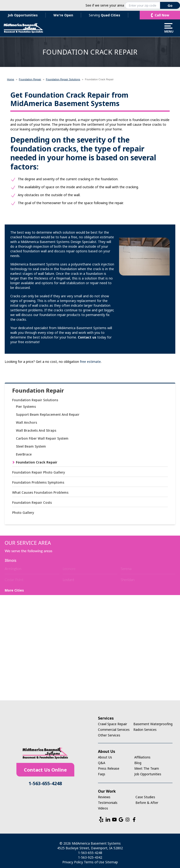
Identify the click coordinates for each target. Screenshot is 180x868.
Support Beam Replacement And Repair (48, 414)
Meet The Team (147, 768)
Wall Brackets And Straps (36, 430)
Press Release (109, 768)
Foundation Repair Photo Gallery (39, 472)
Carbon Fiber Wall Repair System (42, 438)
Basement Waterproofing (153, 724)
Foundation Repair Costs (32, 502)
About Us (105, 757)
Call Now (162, 15)
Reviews (104, 797)
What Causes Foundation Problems (40, 492)
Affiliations (142, 757)
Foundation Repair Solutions (35, 400)
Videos (103, 808)
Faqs (102, 774)
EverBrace (24, 454)
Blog (138, 763)
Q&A (102, 763)
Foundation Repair (38, 391)
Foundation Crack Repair (37, 462)
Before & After (147, 803)
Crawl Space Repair (112, 724)
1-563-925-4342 (90, 857)
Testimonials (108, 803)
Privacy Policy (73, 862)
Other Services (109, 735)
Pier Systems (26, 406)
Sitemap (112, 862)
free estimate (90, 362)
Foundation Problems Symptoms (38, 482)
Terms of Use (94, 862)
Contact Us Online (45, 770)
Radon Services (145, 730)
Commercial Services (114, 730)
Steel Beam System (31, 446)
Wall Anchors (26, 422)
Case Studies (145, 797)
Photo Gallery (23, 513)
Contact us (87, 337)
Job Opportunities (23, 15)
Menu (168, 28)
